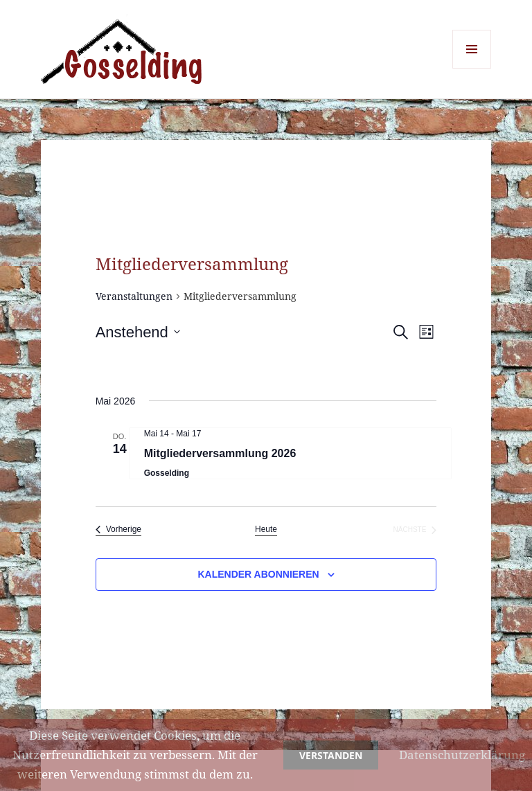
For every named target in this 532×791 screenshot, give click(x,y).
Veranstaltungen (134, 296)
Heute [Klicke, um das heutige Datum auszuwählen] (266, 529)
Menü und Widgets (472, 68)
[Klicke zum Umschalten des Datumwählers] (138, 332)
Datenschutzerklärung (462, 755)
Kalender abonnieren (258, 574)
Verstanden (331, 755)
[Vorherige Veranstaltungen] (118, 530)
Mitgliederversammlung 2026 (220, 453)
